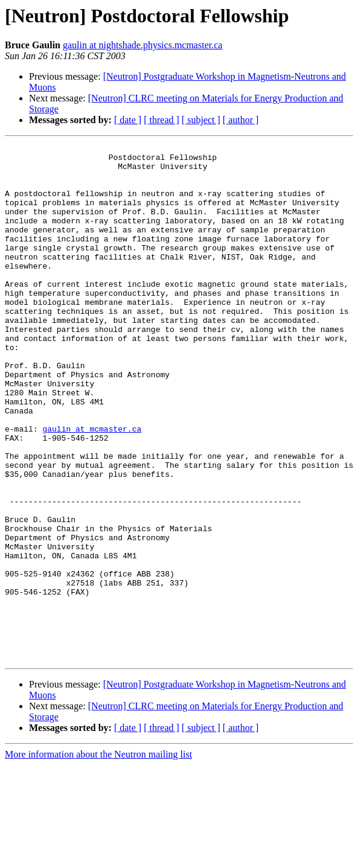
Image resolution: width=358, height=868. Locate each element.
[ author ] (241, 120)
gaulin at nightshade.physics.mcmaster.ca (142, 45)
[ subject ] (201, 120)
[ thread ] (161, 120)
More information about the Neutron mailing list (98, 857)
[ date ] (128, 120)
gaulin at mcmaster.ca (92, 487)
